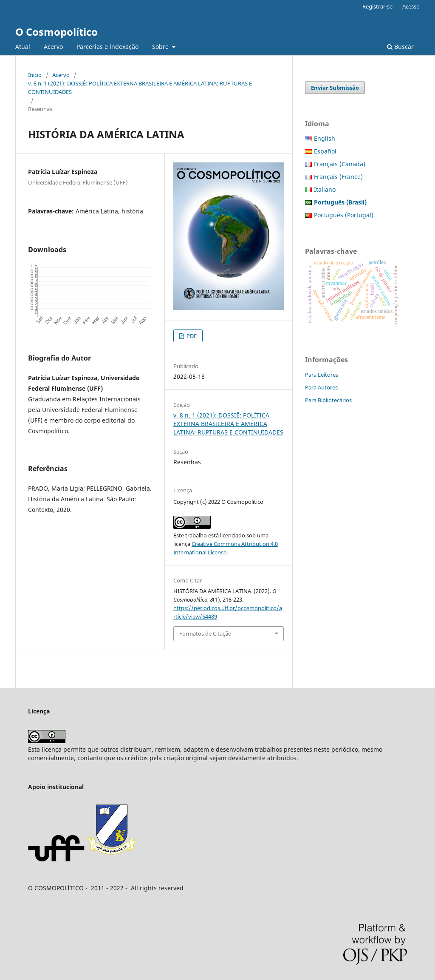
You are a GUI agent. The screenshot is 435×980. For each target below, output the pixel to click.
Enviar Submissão (335, 88)
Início (35, 75)
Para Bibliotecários (328, 400)
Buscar (400, 47)
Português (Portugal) (344, 215)
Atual (23, 47)
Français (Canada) (340, 164)
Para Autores (321, 387)
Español (325, 151)
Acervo (53, 47)
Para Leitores (322, 375)
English (325, 138)
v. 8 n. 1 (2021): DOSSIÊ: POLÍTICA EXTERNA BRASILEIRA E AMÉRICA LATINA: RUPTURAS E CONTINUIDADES (140, 88)
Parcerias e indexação (107, 47)
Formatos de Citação (205, 633)
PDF (191, 336)
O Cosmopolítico (56, 32)
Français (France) (338, 177)
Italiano (325, 189)
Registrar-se (377, 6)
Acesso (411, 6)
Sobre (161, 47)
